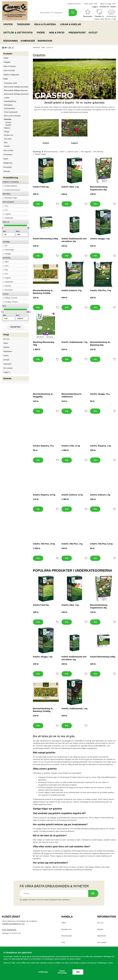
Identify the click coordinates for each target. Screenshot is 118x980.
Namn (62, 152)
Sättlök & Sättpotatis (19, 33)
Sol (6, 246)
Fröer (42, 33)
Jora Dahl (8, 139)
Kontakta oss (104, 7)
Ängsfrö (8, 125)
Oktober (8, 286)
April (7, 266)
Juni (6, 206)
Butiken (113, 7)
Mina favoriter (67, 936)
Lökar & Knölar (71, 24)
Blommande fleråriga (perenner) (16, 94)
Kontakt (6, 360)
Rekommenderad (51, 152)
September (9, 218)
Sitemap (7, 171)
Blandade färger (11, 198)
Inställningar (43, 972)
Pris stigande (86, 152)
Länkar (6, 356)
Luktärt (7, 98)
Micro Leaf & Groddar (12, 116)
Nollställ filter (15, 327)
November (9, 290)
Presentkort (77, 33)
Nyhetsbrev (8, 351)
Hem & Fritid (57, 33)
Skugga (8, 254)
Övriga (7, 132)
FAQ (63, 942)
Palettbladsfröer (10, 101)
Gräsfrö (8, 122)
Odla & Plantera (46, 24)
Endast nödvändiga (62, 972)
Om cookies (8, 368)
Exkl (114, 19)
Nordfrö (7, 146)
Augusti (8, 214)
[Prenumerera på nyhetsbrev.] (93, 893)
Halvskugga (9, 250)
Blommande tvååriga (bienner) (16, 90)
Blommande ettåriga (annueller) (16, 87)
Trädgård (24, 24)
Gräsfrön (16, 119)
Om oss (6, 339)
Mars (7, 262)
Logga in (95, 7)
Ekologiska (16, 105)
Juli (6, 210)
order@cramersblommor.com (13, 924)
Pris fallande (99, 152)
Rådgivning (11, 41)
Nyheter (6, 347)
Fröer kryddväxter (11, 112)
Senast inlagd (40, 154)
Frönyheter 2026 (10, 83)
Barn (6, 142)
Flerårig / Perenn (11, 302)
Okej (78, 972)
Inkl (109, 19)
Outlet (93, 33)
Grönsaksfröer (16, 108)
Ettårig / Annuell (11, 298)
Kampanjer (28, 41)
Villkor (6, 343)
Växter (9, 24)
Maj (6, 270)
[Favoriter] (88, 13)
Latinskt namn (73, 152)
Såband (7, 128)
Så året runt (9, 135)
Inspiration (45, 41)
